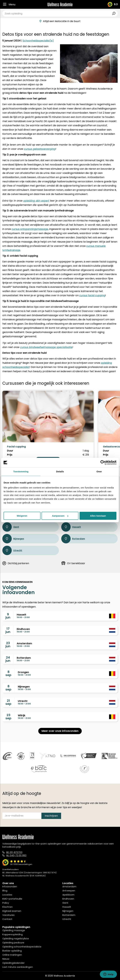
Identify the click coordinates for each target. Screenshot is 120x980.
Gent (11, 527)
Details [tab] (60, 471)
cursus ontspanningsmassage (30, 229)
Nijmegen (13, 539)
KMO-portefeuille (12, 899)
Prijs (10, 455)
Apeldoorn (68, 895)
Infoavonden (10, 886)
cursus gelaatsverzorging (40, 149)
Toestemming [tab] (21, 471)
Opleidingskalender (13, 963)
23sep (8, 717)
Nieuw (6, 959)
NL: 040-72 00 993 (16, 855)
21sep (8, 702)
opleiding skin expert (36, 201)
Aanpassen (60, 516)
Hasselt (71, 527)
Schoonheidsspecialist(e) (38, 41)
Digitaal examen (12, 911)
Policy (6, 903)
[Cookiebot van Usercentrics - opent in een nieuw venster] (103, 462)
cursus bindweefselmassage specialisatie (46, 347)
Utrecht (12, 550)
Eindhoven (68, 899)
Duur (10, 451)
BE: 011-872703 (14, 852)
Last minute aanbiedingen (18, 967)
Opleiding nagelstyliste (16, 938)
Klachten (7, 907)
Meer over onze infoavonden (60, 731)
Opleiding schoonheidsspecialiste (22, 947)
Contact (7, 919)
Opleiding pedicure (13, 943)
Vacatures (8, 915)
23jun (8, 645)
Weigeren (22, 516)
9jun (8, 616)
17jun (8, 630)
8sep (8, 673)
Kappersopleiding (12, 934)
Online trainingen (12, 955)
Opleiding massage (14, 930)
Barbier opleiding (12, 951)
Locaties (7, 895)
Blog (5, 891)
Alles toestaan (98, 516)
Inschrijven (51, 816)
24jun (8, 659)
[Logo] (60, 4)
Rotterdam (73, 539)
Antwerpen (69, 891)
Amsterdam (69, 886)
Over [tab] (99, 471)
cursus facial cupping (92, 295)
